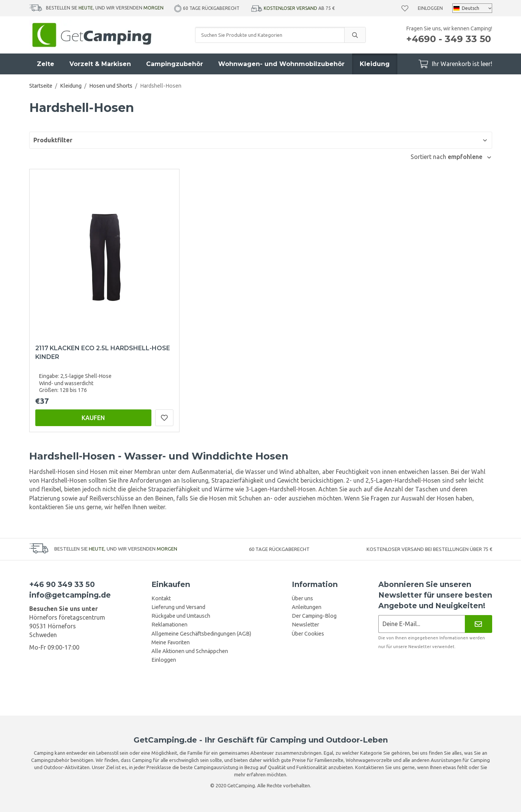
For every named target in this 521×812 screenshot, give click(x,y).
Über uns (302, 598)
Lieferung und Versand (178, 607)
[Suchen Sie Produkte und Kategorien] (270, 35)
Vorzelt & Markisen (100, 64)
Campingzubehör (175, 64)
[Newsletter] (478, 624)
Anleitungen (307, 607)
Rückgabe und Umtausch (181, 616)
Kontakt (161, 598)
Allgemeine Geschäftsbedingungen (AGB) (201, 634)
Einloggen (430, 8)
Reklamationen (169, 625)
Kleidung (375, 64)
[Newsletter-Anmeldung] (422, 624)
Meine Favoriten (171, 642)
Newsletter (305, 625)
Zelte (46, 64)
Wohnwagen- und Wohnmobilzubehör (281, 64)
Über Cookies (308, 634)
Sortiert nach (429, 157)
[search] (355, 35)
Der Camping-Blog (314, 616)
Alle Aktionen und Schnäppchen (190, 651)
